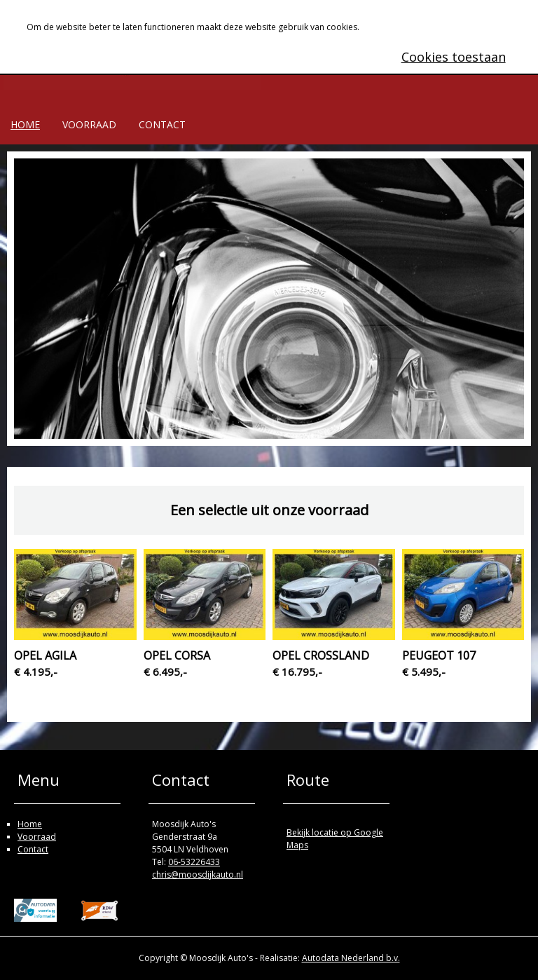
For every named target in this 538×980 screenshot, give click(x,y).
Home (25, 124)
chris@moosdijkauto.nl (198, 874)
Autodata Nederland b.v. (351, 958)
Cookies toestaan (454, 57)
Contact (162, 124)
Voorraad (89, 124)
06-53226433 (194, 862)
